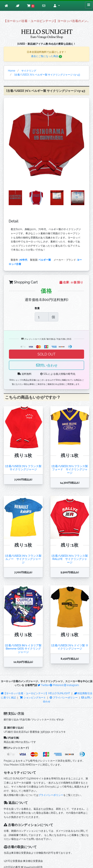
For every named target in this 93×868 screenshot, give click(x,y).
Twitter (43, 685)
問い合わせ (47, 365)
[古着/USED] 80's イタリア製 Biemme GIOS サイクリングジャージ (23, 649)
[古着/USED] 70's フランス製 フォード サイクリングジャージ (70, 469)
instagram (71, 685)
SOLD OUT (46, 354)
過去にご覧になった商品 (47, 56)
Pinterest (56, 685)
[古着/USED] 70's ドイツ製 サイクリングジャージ (70, 647)
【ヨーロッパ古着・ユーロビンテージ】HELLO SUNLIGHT (35, 693)
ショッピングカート (33, 697)
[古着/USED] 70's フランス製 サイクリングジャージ (23, 468)
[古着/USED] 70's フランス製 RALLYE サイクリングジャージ (70, 559)
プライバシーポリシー (64, 697)
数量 (37, 308)
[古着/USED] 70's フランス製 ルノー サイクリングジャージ (23, 559)
